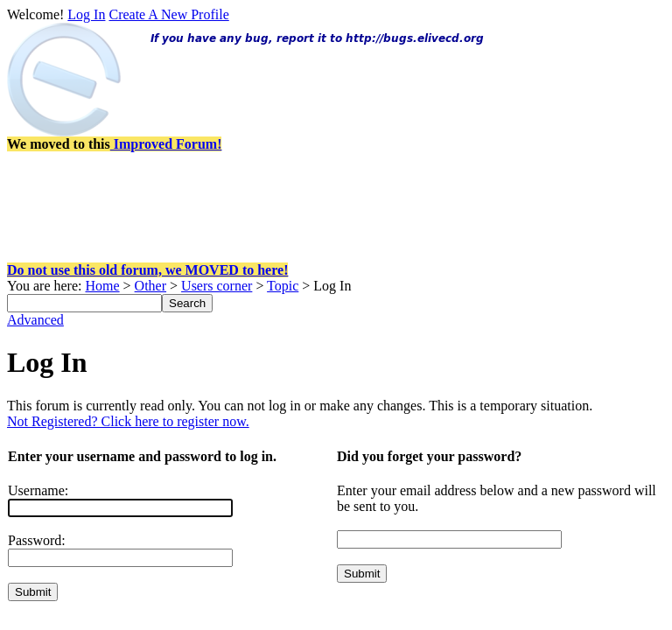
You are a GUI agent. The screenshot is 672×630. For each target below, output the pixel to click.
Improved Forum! (166, 144)
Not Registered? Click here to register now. (128, 421)
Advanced (35, 320)
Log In (86, 14)
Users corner (217, 286)
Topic (283, 286)
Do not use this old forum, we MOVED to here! (147, 270)
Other (150, 286)
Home (102, 286)
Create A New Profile (168, 14)
